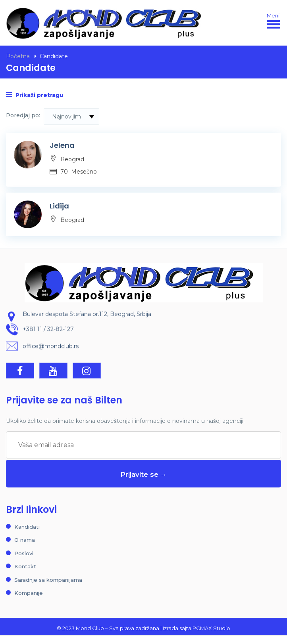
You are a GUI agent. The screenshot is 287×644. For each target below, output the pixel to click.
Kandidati (27, 527)
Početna (18, 56)
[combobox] (71, 117)
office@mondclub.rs (51, 347)
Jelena (62, 145)
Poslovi (24, 553)
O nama (25, 540)
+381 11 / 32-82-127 (48, 330)
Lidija (59, 206)
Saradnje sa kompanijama (48, 580)
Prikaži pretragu (35, 95)
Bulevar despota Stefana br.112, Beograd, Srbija (87, 315)
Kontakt (25, 566)
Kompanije (29, 593)
